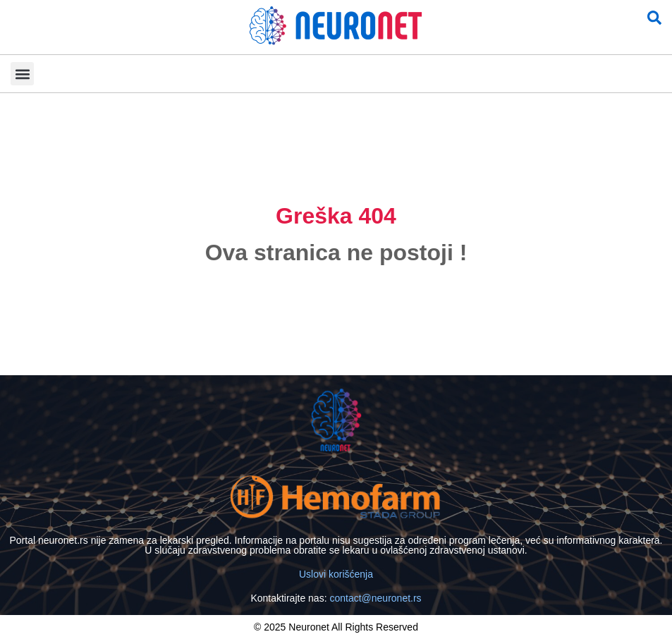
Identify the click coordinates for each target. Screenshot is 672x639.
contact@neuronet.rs (375, 598)
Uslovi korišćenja (336, 574)
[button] (22, 74)
